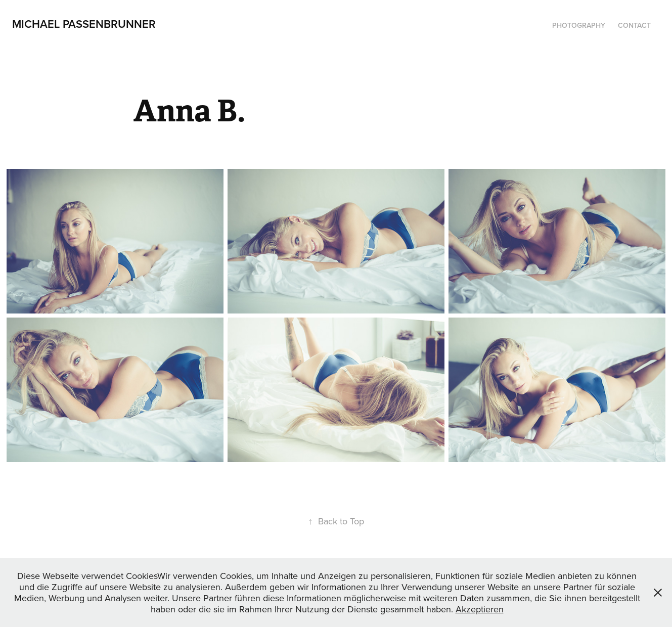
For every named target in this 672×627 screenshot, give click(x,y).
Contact (634, 25)
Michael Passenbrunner (84, 24)
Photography (579, 25)
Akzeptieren (480, 609)
